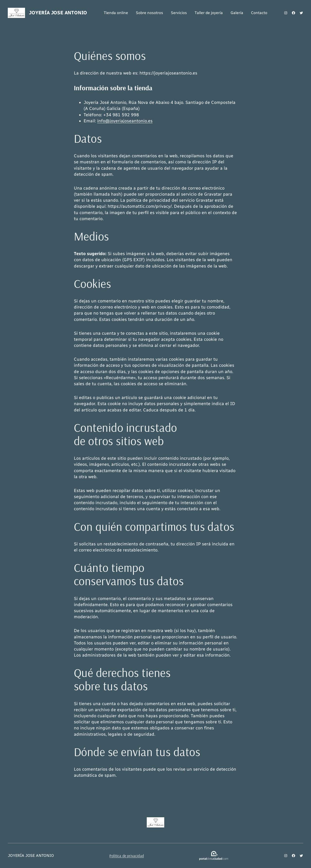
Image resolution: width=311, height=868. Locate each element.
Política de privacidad (127, 856)
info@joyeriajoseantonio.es (125, 121)
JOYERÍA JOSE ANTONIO (58, 13)
